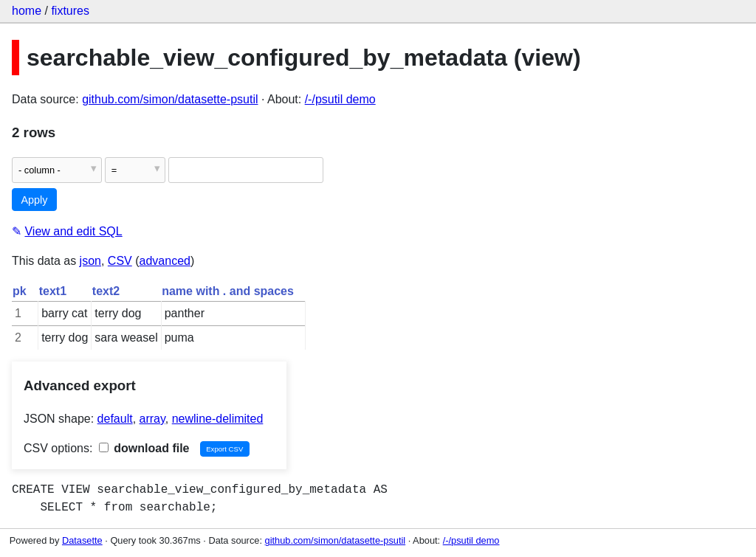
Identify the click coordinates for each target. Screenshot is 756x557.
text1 (53, 291)
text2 (106, 291)
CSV (120, 261)
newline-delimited (218, 419)
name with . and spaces (228, 291)
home (27, 11)
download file (144, 448)
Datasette (82, 540)
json (90, 261)
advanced (165, 261)
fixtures (70, 11)
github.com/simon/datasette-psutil (170, 99)
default (115, 419)
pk (20, 291)
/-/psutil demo (340, 99)
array (152, 419)
